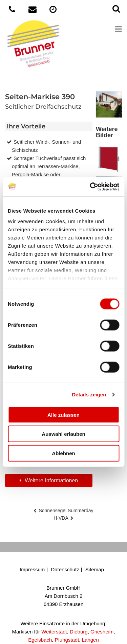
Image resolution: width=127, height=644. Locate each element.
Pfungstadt (67, 640)
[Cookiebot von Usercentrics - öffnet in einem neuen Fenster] (90, 187)
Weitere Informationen (51, 480)
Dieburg (79, 632)
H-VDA (61, 518)
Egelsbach (40, 640)
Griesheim (102, 632)
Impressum (32, 569)
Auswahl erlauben (63, 434)
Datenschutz (65, 569)
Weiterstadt (54, 632)
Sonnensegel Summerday (66, 511)
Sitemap (95, 569)
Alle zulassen (63, 415)
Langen (90, 640)
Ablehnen (63, 453)
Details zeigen (89, 395)
